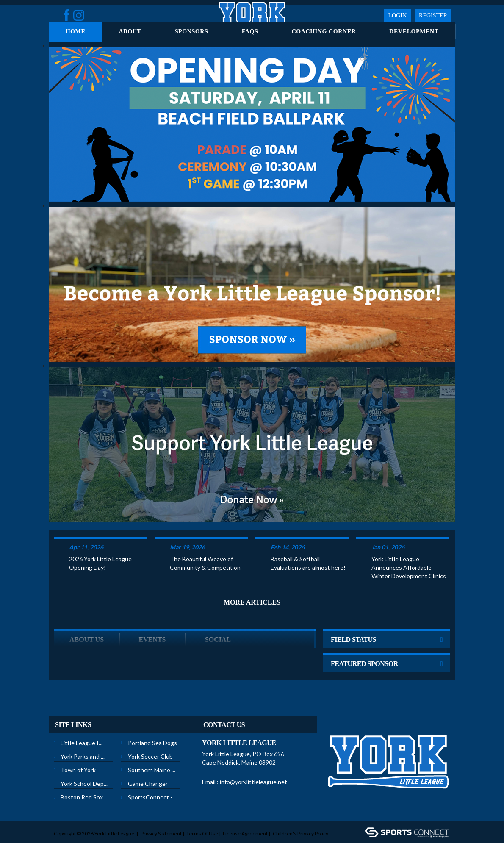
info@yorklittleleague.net (253, 765)
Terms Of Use (202, 817)
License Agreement (245, 817)
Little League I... (82, 726)
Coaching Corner (324, 32)
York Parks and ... (83, 740)
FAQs (250, 32)
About (130, 32)
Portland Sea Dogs (152, 726)
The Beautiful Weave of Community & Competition (205, 547)
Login (398, 15)
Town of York (78, 753)
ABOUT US (87, 623)
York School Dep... (84, 767)
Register (433, 15)
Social (218, 623)
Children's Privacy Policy (300, 817)
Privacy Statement (161, 817)
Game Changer (148, 767)
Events (152, 623)
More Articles (252, 586)
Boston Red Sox (82, 781)
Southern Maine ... (152, 753)
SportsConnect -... (152, 781)
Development (414, 32)
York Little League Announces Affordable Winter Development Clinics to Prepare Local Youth (409, 551)
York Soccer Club (150, 740)
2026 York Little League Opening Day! (100, 547)
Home (76, 32)
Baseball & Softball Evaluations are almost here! (308, 547)
